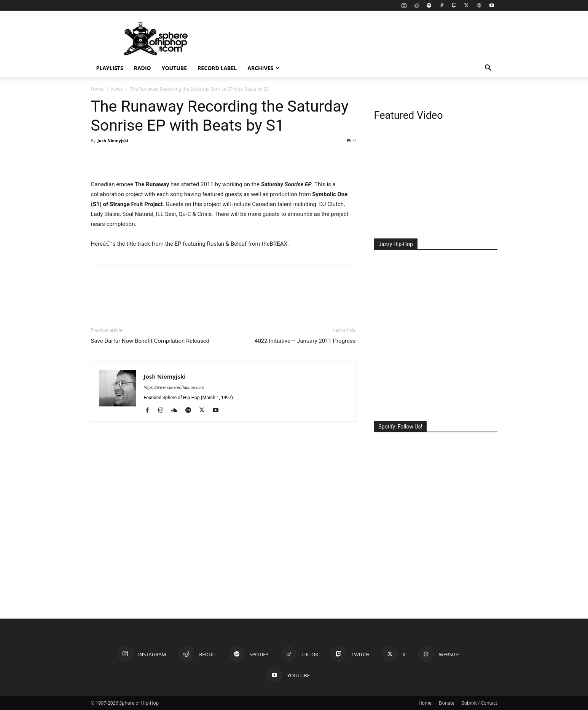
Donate (447, 703)
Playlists (110, 68)
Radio (143, 68)
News (117, 89)
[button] (488, 69)
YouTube (174, 68)
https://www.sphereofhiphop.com (174, 388)
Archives (263, 68)
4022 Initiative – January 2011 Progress (305, 341)
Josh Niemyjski (113, 140)
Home (97, 89)
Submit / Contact (479, 703)
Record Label (217, 68)
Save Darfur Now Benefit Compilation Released (150, 341)
